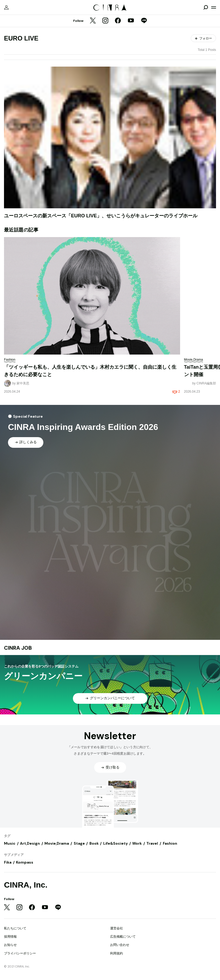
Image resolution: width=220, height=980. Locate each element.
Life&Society (115, 843)
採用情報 (10, 937)
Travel (152, 843)
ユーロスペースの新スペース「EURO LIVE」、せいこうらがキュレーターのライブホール (101, 216)
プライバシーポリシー (20, 953)
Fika (8, 862)
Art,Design (30, 843)
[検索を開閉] (206, 7)
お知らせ (10, 945)
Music (10, 843)
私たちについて (15, 928)
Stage (79, 843)
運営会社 (117, 928)
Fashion (170, 843)
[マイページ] (6, 7)
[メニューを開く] (214, 7)
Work (137, 843)
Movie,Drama (57, 843)
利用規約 (117, 953)
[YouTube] (131, 21)
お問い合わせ (120, 945)
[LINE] (144, 21)
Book (94, 843)
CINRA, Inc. (26, 885)
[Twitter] (93, 21)
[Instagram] (105, 21)
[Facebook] (118, 21)
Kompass (25, 862)
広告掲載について (123, 937)
